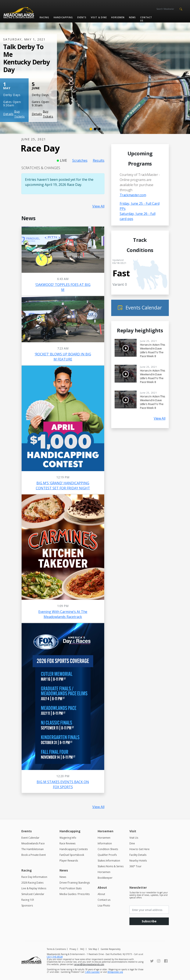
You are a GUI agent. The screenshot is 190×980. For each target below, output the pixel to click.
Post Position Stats (71, 888)
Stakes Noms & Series (111, 866)
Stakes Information (109, 861)
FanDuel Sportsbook (72, 855)
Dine (132, 843)
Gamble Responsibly (111, 949)
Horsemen (118, 17)
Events (82, 17)
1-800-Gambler (92, 972)
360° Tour (135, 866)
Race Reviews (67, 843)
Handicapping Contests (74, 849)
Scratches (80, 160)
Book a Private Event (34, 855)
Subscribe (149, 921)
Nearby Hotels (138, 861)
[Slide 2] (95, 129)
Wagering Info (68, 838)
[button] (181, 9)
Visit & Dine (99, 17)
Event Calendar (30, 838)
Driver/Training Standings (75, 883)
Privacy (73, 949)
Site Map (93, 949)
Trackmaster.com (133, 195)
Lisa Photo (104, 906)
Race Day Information (34, 877)
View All (98, 206)
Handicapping (63, 17)
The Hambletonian (33, 849)
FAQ (82, 949)
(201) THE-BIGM (55, 957)
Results (99, 160)
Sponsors (27, 906)
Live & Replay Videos (34, 888)
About (101, 894)
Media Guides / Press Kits (75, 894)
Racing (44, 17)
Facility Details (138, 855)
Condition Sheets (108, 849)
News (132, 17)
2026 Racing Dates (32, 883)
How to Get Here (139, 849)
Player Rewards (69, 861)
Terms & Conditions (56, 949)
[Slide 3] (99, 129)
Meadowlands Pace (33, 843)
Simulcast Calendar (33, 894)
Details (8, 114)
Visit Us (134, 838)
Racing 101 (28, 900)
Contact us (146, 19)
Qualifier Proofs (107, 855)
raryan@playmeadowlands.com (89, 964)
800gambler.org (115, 972)
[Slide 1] (91, 129)
